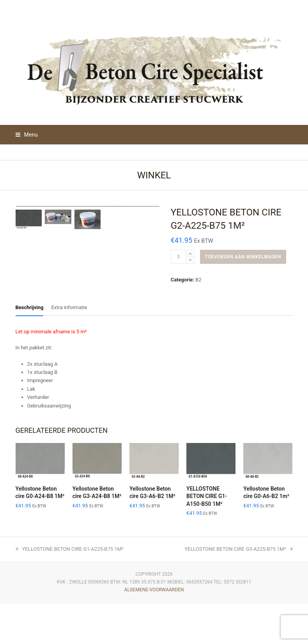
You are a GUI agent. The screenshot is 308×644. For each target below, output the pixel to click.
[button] (27, 135)
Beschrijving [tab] (30, 348)
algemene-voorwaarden (154, 630)
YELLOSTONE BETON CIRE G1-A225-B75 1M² (70, 589)
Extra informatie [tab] (69, 348)
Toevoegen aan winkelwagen (243, 257)
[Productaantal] (179, 257)
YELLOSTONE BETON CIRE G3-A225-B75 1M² (238, 589)
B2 (198, 280)
